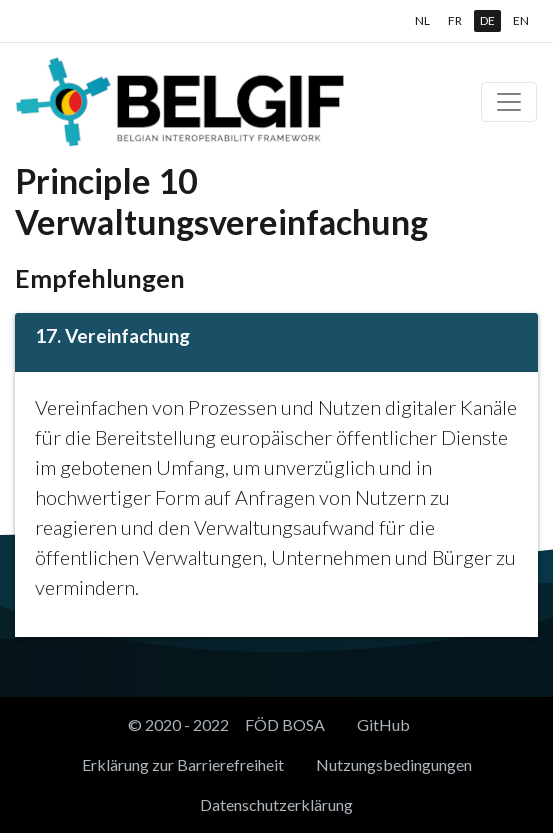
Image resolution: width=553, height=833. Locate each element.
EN (521, 20)
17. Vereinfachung (112, 335)
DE (487, 20)
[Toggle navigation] (509, 102)
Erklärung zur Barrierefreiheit (183, 764)
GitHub (383, 724)
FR (455, 20)
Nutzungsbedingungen (394, 764)
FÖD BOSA (285, 724)
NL (422, 20)
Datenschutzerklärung (276, 804)
